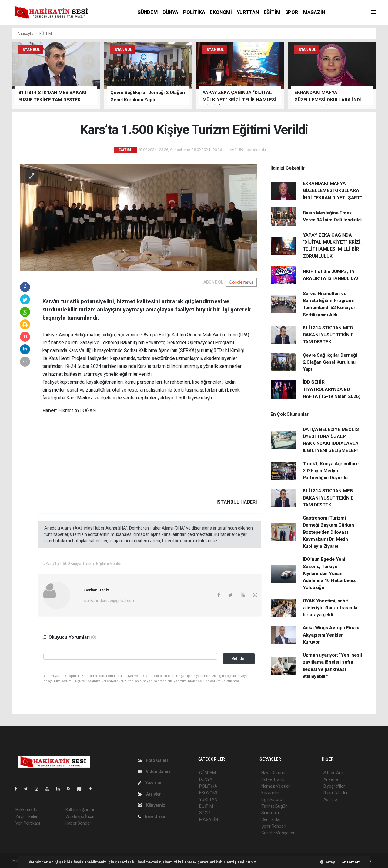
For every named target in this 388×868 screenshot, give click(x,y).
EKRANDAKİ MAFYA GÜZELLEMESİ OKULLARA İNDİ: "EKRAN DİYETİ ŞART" (332, 191)
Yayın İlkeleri (27, 816)
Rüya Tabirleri (336, 793)
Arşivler (149, 794)
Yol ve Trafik (273, 779)
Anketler (331, 779)
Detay (328, 862)
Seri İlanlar (271, 819)
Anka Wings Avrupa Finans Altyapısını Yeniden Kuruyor (332, 635)
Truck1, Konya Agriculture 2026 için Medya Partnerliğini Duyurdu (331, 471)
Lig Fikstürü (272, 799)
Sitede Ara (333, 773)
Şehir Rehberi (274, 826)
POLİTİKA (194, 12)
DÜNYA (170, 12)
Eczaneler (271, 793)
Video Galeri (154, 772)
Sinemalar (271, 813)
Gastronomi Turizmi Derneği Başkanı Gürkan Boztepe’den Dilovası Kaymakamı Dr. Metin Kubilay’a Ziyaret (328, 532)
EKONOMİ (221, 12)
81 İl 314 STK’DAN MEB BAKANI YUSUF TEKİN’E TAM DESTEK (328, 335)
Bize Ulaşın (152, 816)
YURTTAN (248, 12)
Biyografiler (334, 786)
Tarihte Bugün (274, 806)
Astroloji (331, 799)
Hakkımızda (26, 810)
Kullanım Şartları (80, 810)
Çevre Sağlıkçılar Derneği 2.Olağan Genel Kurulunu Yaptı (330, 362)
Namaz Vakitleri (276, 786)
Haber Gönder (78, 823)
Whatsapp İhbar (80, 816)
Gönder (239, 659)
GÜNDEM (147, 12)
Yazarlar (150, 783)
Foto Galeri (153, 760)
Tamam (351, 862)
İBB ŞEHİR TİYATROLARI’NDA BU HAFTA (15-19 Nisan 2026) (332, 389)
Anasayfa (26, 34)
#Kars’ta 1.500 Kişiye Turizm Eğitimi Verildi (82, 564)
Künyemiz (151, 805)
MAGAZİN (314, 12)
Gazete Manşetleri (278, 833)
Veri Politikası (28, 823)
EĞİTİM (272, 12)
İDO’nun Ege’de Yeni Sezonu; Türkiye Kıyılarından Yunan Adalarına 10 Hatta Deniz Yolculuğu (329, 573)
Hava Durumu (274, 773)
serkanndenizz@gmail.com (110, 601)
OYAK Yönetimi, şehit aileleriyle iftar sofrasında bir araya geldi (330, 608)
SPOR (292, 12)
